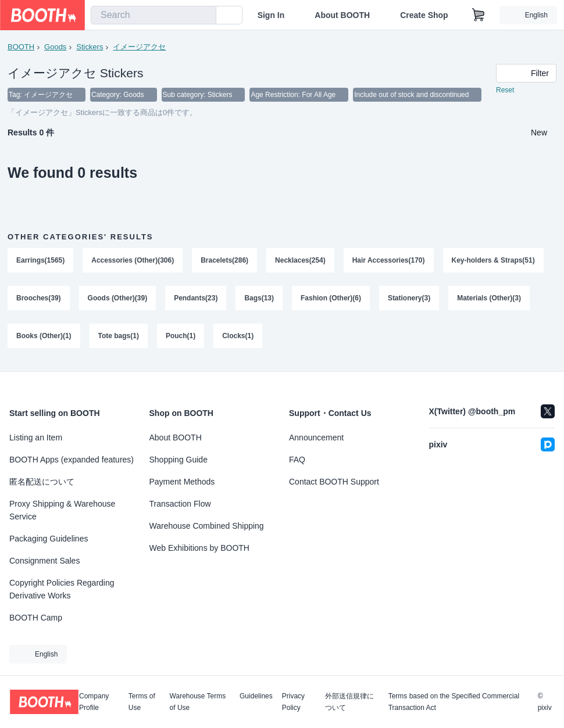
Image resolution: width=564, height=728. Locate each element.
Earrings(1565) (40, 261)
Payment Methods (182, 482)
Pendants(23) (196, 299)
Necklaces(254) (301, 261)
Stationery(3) (409, 299)
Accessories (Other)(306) (133, 261)
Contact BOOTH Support (334, 482)
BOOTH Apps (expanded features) (72, 460)
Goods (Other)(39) (118, 299)
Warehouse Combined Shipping (207, 526)
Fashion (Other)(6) (331, 299)
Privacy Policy (293, 702)
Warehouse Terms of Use (198, 702)
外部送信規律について (349, 702)
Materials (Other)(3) (490, 299)
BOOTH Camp (36, 618)
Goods (55, 47)
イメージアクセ (139, 47)
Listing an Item (36, 437)
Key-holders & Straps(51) (493, 261)
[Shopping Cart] (479, 15)
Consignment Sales (44, 561)
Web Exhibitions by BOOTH (199, 548)
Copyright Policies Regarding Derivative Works (62, 589)
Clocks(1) (238, 338)
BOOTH (21, 47)
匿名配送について (42, 482)
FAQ (297, 460)
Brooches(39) (39, 299)
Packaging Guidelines (49, 539)
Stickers (90, 47)
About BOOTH (342, 15)
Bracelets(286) (224, 261)
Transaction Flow (180, 504)
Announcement (316, 437)
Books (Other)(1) (44, 338)
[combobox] (154, 15)
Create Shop (424, 15)
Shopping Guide (179, 460)
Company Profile (94, 702)
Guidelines (256, 696)
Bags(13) (260, 299)
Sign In (271, 15)
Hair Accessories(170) (389, 261)
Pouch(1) (181, 338)
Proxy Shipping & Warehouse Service (62, 510)
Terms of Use (142, 702)
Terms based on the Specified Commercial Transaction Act (454, 702)
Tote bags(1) (119, 338)
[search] (205, 16)
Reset (505, 91)
